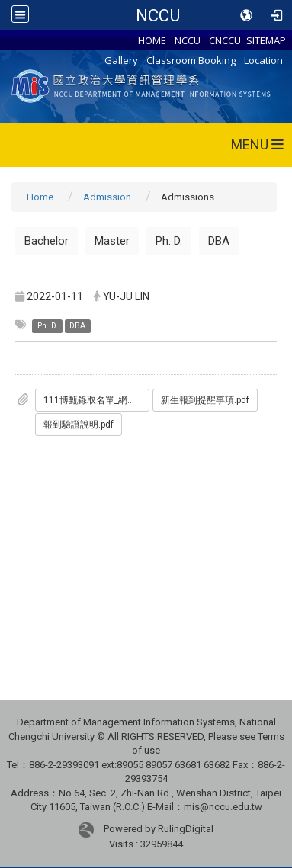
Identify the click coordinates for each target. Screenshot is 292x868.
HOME (152, 40)
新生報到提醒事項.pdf (205, 400)
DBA (219, 241)
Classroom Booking (191, 60)
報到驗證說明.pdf (79, 424)
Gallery (121, 60)
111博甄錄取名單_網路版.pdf (96, 400)
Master (112, 241)
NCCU (158, 15)
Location (263, 60)
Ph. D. (169, 241)
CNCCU (225, 40)
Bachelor (47, 241)
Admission (107, 197)
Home (40, 197)
